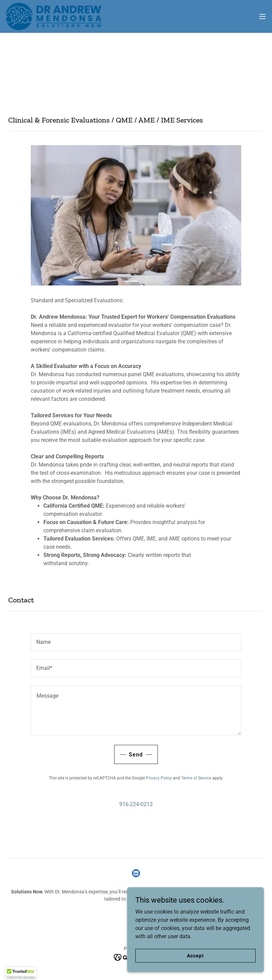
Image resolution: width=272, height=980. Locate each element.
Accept (195, 960)
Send (136, 755)
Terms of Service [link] (196, 778)
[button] (262, 16)
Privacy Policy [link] (159, 778)
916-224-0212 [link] (136, 804)
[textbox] (136, 642)
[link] (53, 16)
